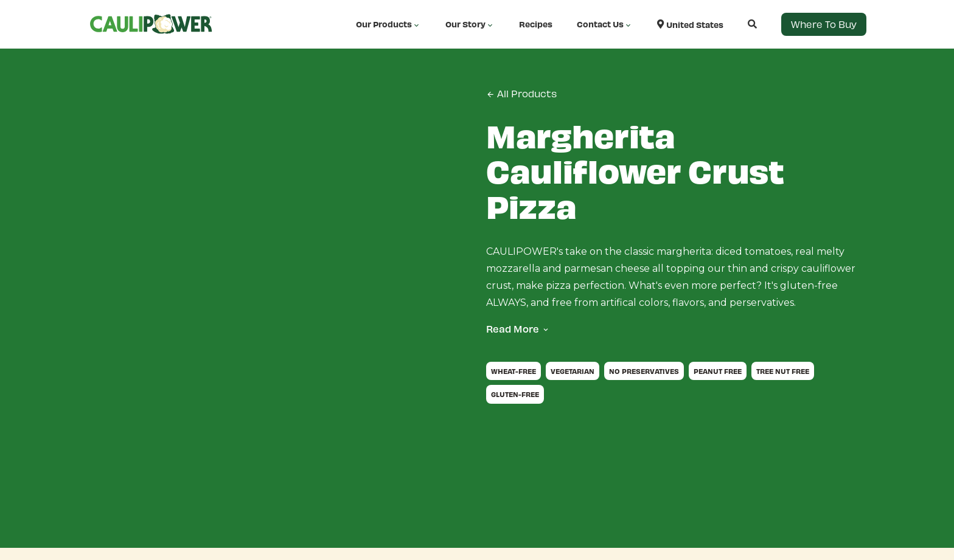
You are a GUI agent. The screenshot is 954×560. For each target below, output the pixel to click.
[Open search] (740, 24)
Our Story (470, 24)
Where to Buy (824, 24)
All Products (521, 94)
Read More (513, 329)
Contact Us (605, 24)
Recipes (536, 24)
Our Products (388, 24)
